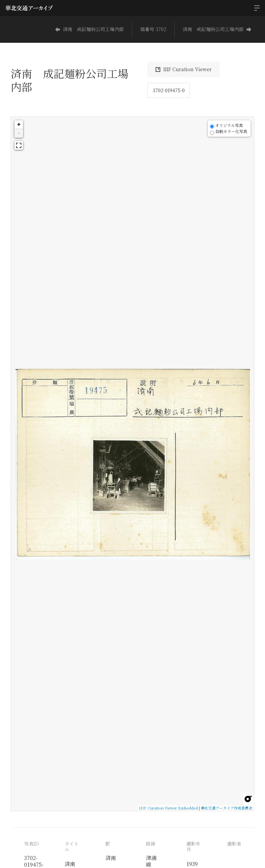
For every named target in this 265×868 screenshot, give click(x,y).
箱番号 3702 (153, 29)
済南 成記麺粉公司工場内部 (89, 29)
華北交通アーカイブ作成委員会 (227, 808)
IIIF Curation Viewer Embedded (168, 808)
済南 (111, 858)
